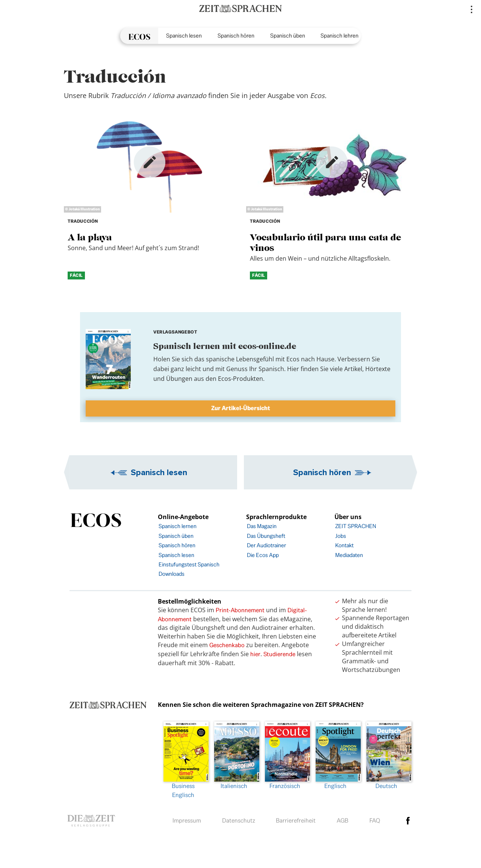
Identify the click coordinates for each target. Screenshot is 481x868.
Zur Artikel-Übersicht (241, 408)
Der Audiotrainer (266, 545)
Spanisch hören (236, 35)
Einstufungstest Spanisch (189, 564)
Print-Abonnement (240, 610)
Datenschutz (239, 820)
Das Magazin (262, 526)
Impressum (187, 820)
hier (255, 654)
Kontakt (344, 545)
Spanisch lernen (178, 526)
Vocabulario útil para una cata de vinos (326, 242)
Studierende (279, 654)
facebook (408, 821)
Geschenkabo (227, 645)
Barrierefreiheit (296, 820)
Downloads (172, 574)
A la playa (90, 237)
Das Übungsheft (266, 536)
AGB (343, 820)
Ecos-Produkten (240, 379)
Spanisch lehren (340, 35)
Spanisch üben (288, 35)
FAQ (375, 820)
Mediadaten (349, 555)
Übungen (179, 379)
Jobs (341, 536)
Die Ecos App (263, 555)
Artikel (353, 369)
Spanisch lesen (184, 35)
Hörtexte (378, 369)
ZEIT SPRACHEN (356, 526)
